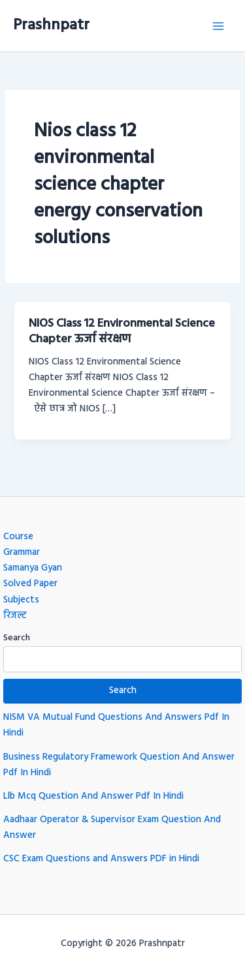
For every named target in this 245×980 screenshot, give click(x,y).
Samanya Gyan (33, 568)
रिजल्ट (15, 616)
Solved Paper (30, 584)
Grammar (22, 553)
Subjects (21, 600)
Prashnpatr (51, 25)
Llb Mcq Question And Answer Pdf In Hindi (93, 796)
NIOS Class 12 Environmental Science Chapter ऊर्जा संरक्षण (122, 332)
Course (18, 537)
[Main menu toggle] (218, 26)
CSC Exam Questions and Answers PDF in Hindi (101, 859)
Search (17, 638)
